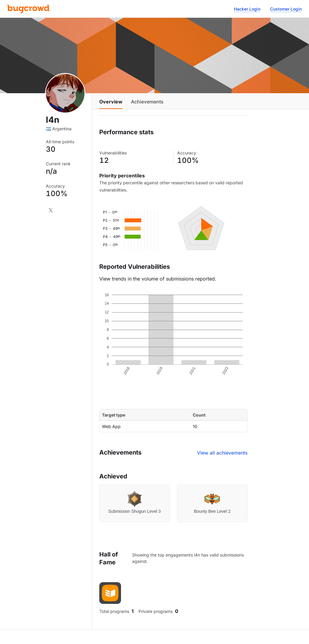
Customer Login (286, 9)
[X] (51, 210)
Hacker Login (247, 9)
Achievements (147, 102)
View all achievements (222, 453)
